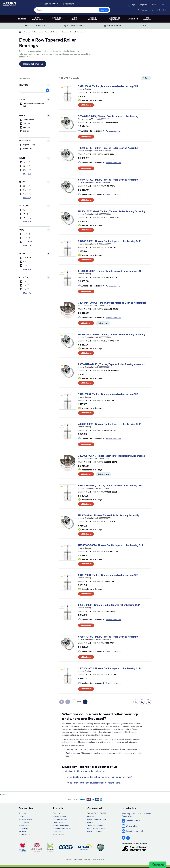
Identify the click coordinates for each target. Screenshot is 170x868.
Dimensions (69, 4)
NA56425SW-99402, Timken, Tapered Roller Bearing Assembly (112, 211)
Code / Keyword (51, 4)
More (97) (27, 174)
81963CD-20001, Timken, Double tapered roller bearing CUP (110, 271)
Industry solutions (25, 819)
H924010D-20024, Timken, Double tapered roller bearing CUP (111, 545)
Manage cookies (98, 859)
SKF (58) (25, 124)
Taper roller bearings (52, 32)
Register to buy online (33, 64)
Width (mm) (24, 206)
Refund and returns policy (97, 828)
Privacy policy (77, 859)
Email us (90, 816)
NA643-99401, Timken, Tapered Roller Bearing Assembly (109, 515)
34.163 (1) (26, 190)
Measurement (25, 141)
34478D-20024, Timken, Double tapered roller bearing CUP (109, 668)
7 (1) (24, 265)
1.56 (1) (25, 282)
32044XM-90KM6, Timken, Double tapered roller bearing (108, 116)
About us (22, 813)
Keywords (24, 85)
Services (153, 10)
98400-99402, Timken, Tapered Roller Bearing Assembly (108, 180)
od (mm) (23, 182)
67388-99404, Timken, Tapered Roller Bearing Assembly (108, 637)
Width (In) (23, 277)
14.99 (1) (25, 162)
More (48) (27, 269)
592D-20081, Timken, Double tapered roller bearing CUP (108, 86)
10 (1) (24, 214)
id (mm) (22, 158)
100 (148, 702)
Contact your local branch (97, 819)
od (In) (22, 253)
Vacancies (23, 831)
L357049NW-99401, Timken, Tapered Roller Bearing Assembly (111, 364)
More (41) (27, 293)
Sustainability (24, 825)
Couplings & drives (57, 19)
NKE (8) (25, 131)
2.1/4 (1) (25, 238)
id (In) (22, 230)
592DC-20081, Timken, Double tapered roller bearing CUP (109, 605)
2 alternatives (103, 474)
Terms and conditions (95, 825)
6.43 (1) (25, 210)
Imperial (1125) (28, 145)
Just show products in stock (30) (32, 105)
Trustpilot (142, 26)
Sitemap (69, 859)
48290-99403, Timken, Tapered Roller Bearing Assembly (108, 148)
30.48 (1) (25, 186)
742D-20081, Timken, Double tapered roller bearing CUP (108, 394)
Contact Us (143, 10)
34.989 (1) (26, 194)
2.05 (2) (25, 289)
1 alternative (103, 323)
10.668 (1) (26, 218)
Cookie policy (87, 859)
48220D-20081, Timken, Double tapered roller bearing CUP (109, 424)
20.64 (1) (25, 166)
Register (143, 5)
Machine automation (92, 19)
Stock (22, 99)
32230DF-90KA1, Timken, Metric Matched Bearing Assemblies (112, 456)
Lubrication (133, 19)
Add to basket (86, 105)
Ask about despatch (113, 131)
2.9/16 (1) (25, 258)
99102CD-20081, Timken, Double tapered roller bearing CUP (110, 486)
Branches (163, 10)
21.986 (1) (26, 170)
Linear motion (74, 19)
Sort (147, 78)
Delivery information (95, 831)
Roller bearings (38, 32)
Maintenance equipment (114, 19)
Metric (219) (26, 149)
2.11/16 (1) (26, 242)
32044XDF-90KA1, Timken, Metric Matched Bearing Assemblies (112, 303)
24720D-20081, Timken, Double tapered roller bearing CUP (109, 241)
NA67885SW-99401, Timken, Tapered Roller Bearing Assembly (112, 335)
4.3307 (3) (26, 262)
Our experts (23, 828)
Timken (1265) (27, 120)
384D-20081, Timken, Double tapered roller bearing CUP (108, 575)
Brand (22, 115)
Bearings (22, 19)
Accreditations (24, 834)
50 (142, 702)
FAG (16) (25, 127)
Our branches (24, 822)
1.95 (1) (25, 285)
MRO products (147, 19)
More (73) (27, 245)
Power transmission (38, 19)
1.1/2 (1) (25, 234)
